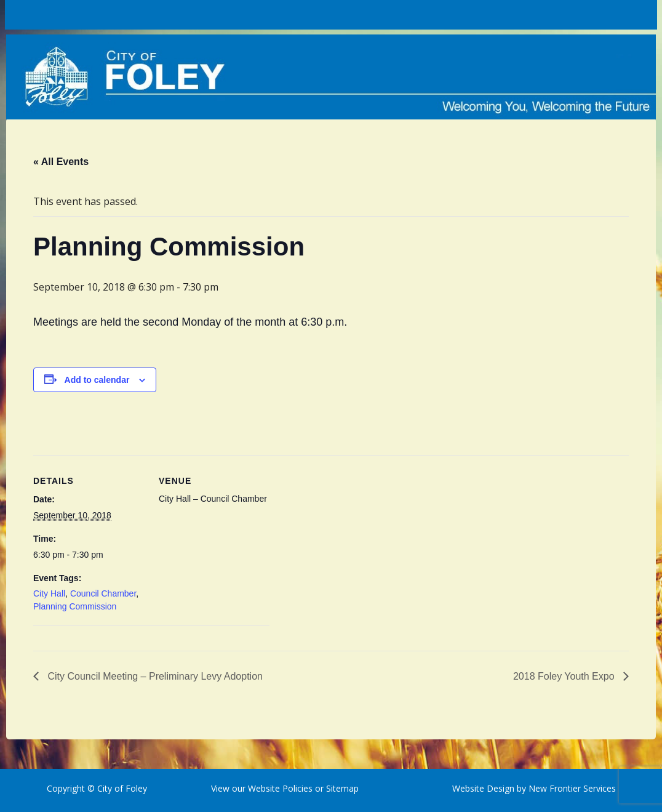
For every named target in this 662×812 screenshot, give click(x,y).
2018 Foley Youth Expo (565, 676)
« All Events (61, 162)
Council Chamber (103, 593)
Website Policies (280, 788)
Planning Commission (75, 606)
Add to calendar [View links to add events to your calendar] (97, 380)
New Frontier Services (572, 788)
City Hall (49, 593)
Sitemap (341, 788)
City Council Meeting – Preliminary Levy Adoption (154, 676)
